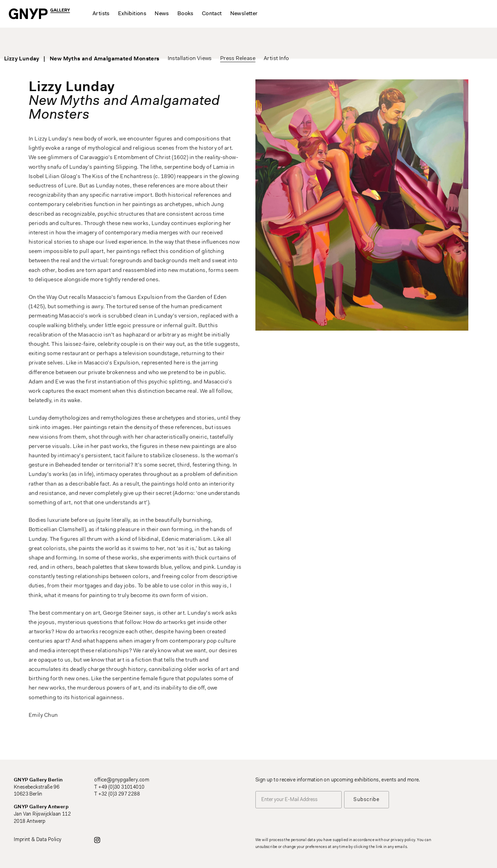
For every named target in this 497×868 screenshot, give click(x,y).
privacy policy (403, 840)
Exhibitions (132, 14)
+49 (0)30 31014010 (121, 787)
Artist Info (300, 41)
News (162, 14)
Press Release (262, 41)
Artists (101, 14)
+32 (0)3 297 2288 (119, 794)
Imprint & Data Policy (38, 840)
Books (186, 14)
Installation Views (214, 41)
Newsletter (244, 14)
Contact (212, 14)
